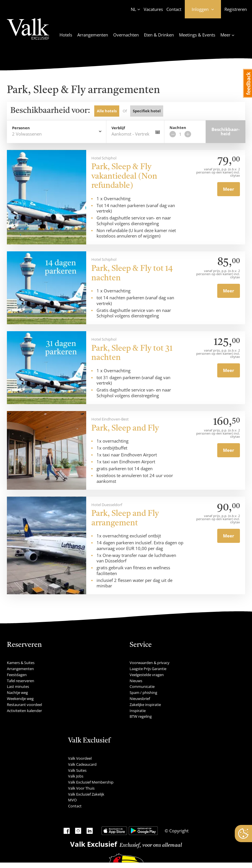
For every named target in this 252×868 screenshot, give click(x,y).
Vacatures (153, 9)
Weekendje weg (20, 699)
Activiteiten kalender (24, 711)
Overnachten (126, 35)
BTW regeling (141, 716)
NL (133, 9)
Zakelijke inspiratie (145, 705)
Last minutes (18, 686)
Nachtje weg (17, 693)
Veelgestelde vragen (147, 675)
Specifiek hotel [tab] (147, 111)
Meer (229, 189)
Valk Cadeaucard (82, 764)
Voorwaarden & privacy (150, 663)
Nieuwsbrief (140, 699)
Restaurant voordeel (24, 705)
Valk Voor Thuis (81, 788)
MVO (72, 800)
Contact (174, 9)
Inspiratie (138, 711)
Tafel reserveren (21, 681)
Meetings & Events (197, 35)
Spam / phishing (143, 693)
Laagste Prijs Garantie (148, 669)
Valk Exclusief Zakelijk (86, 794)
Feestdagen (17, 675)
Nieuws (136, 681)
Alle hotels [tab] (107, 111)
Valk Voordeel (80, 758)
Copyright (178, 831)
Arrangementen (93, 35)
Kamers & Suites (21, 663)
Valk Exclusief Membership (91, 782)
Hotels (66, 35)
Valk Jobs (76, 776)
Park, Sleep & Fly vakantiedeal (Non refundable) (124, 177)
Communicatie (142, 686)
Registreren (236, 9)
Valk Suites (77, 770)
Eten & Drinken (159, 35)
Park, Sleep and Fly (125, 429)
